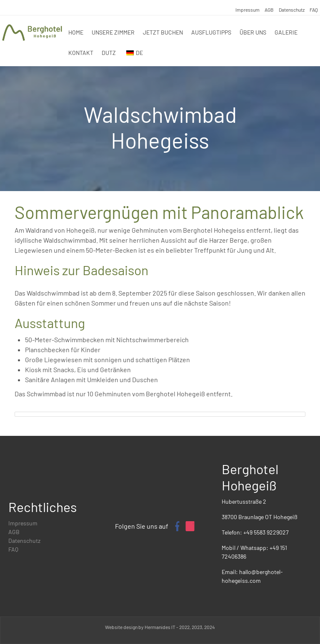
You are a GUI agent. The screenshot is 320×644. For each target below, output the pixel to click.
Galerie (286, 32)
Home (76, 32)
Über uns (253, 32)
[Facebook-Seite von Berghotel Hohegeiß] (177, 526)
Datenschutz (292, 10)
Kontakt (81, 53)
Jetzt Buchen (163, 32)
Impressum (247, 10)
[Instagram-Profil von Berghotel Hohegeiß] (190, 526)
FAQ (314, 10)
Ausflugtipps (211, 32)
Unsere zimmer (113, 32)
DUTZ (109, 53)
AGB (269, 10)
